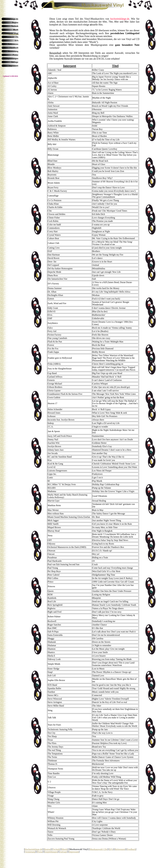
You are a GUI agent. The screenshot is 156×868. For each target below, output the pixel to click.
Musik (65, 849)
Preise (40, 852)
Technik (56, 849)
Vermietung (30, 852)
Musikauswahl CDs (98, 849)
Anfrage (63, 852)
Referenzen (120, 849)
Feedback (131, 849)
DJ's (111, 849)
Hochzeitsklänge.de (33, 849)
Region (47, 849)
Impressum (74, 852)
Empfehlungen (51, 852)
